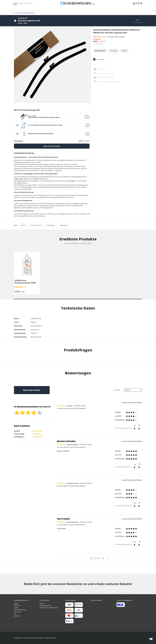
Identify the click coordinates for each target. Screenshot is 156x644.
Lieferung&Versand (45, 606)
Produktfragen (51, 225)
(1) (26, 287)
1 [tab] (78, 299)
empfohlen (117, 390)
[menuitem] (21, 8)
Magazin (21, 3)
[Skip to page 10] (101, 558)
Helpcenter (29, 3)
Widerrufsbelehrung (20, 610)
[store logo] (78, 3)
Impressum (17, 616)
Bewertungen (64, 225)
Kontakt (42, 604)
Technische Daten (36, 225)
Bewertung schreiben (32, 390)
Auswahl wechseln (138, 22)
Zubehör (23, 225)
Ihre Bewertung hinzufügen (116, 37)
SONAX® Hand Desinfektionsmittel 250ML (25, 282)
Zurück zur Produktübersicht (25, 13)
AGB (15, 614)
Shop (16, 3)
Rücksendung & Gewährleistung (49, 608)
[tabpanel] (27, 273)
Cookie (16, 608)
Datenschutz (18, 612)
